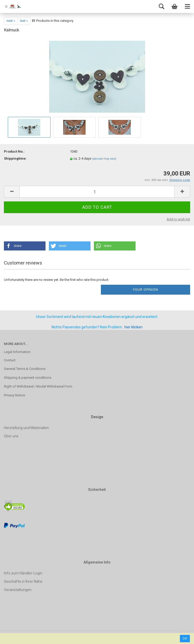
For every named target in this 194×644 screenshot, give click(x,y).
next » (11, 21)
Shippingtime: (15, 158)
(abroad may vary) (104, 159)
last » (24, 21)
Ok (185, 639)
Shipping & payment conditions (28, 378)
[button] (25, 246)
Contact (10, 360)
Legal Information (17, 352)
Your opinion (145, 290)
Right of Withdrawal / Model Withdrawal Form (38, 386)
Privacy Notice (14, 395)
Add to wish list (178, 219)
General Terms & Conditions (25, 369)
